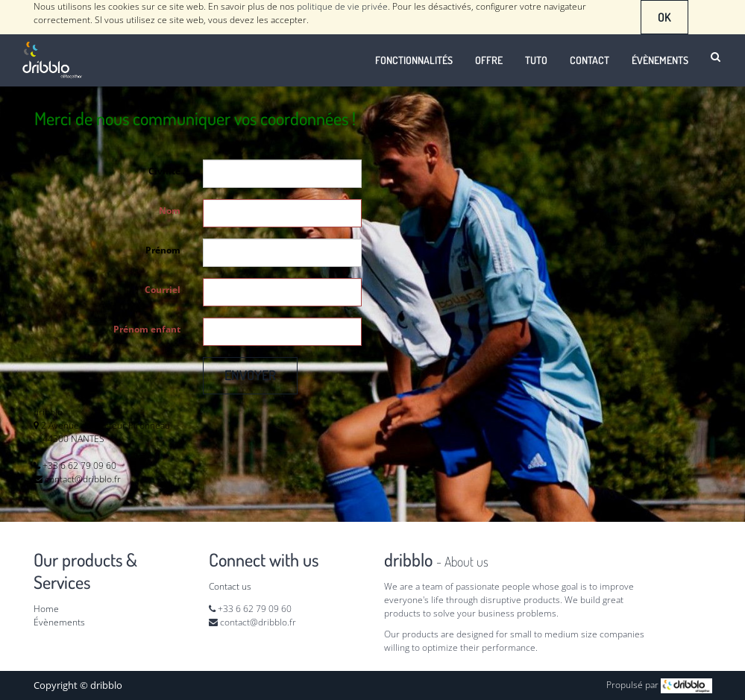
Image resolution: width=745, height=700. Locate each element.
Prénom (163, 250)
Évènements (59, 622)
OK (664, 17)
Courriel (163, 290)
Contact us (230, 586)
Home (46, 609)
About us (466, 561)
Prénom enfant (147, 329)
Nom (170, 211)
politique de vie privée (342, 6)
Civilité (164, 171)
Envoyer (250, 375)
